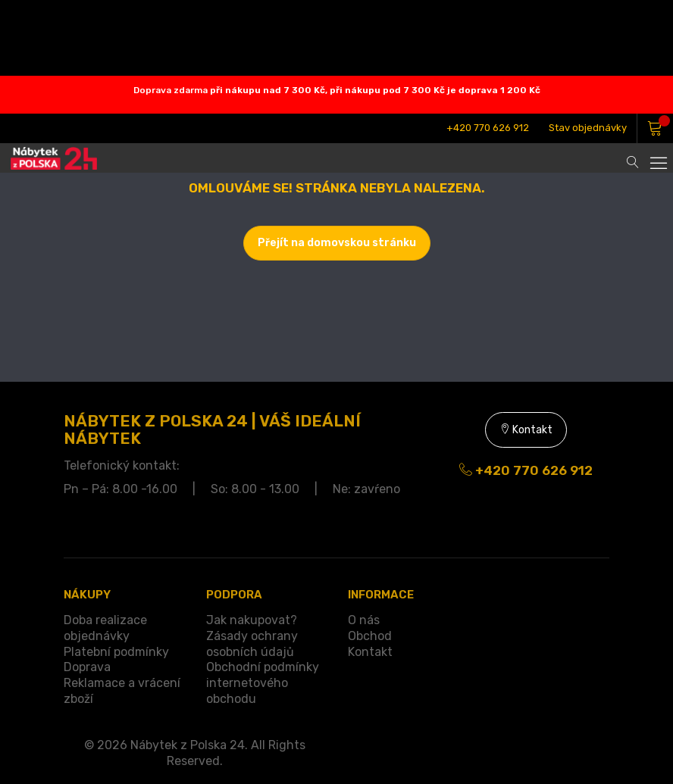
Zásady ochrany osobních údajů (252, 644)
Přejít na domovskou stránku (337, 243)
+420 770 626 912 (488, 128)
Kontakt (526, 430)
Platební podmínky (116, 652)
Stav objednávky (588, 128)
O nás (364, 620)
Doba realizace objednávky (105, 628)
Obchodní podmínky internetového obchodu (263, 683)
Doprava (87, 667)
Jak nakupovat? (252, 620)
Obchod (370, 636)
